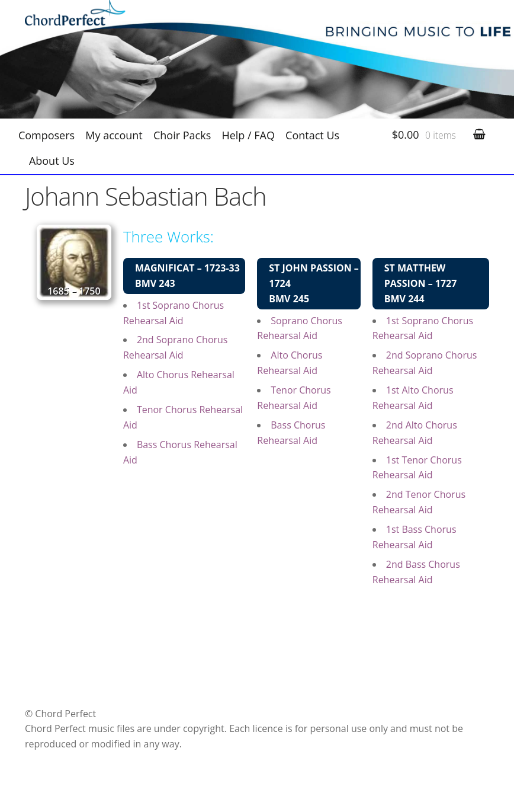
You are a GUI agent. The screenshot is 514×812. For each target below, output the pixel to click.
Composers (46, 135)
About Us (52, 161)
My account (114, 135)
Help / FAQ (248, 135)
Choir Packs (182, 135)
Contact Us (312, 135)
